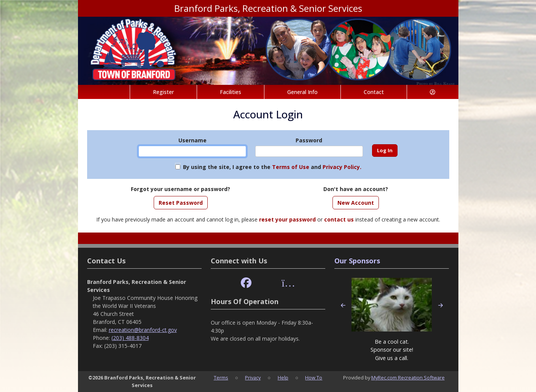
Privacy (253, 378)
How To (314, 378)
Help (283, 378)
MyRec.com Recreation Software (408, 378)
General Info (302, 92)
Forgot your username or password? (181, 189)
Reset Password (181, 203)
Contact (374, 92)
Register (163, 92)
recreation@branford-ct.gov (143, 330)
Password (309, 140)
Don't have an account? (356, 189)
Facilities (231, 92)
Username (192, 140)
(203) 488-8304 (130, 338)
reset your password (287, 219)
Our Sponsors (357, 261)
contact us (339, 219)
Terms (221, 378)
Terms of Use (291, 167)
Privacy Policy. (342, 167)
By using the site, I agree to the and (272, 167)
